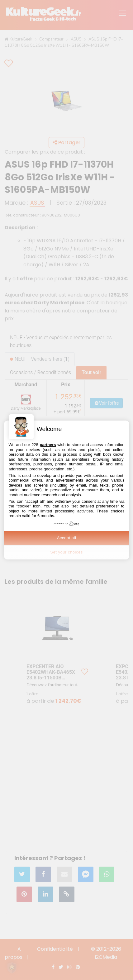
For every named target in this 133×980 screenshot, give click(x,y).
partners (48, 445)
